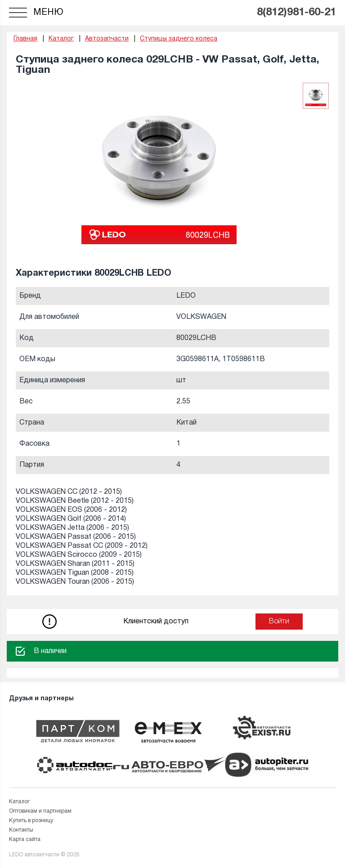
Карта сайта (25, 839)
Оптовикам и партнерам (40, 811)
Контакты (21, 830)
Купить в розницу (31, 821)
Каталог (19, 802)
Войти (279, 622)
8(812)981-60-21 (296, 13)
